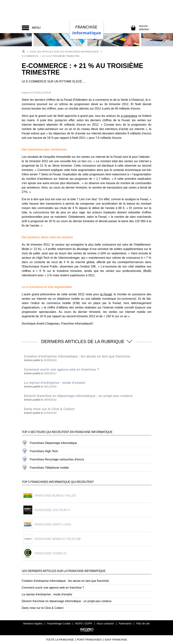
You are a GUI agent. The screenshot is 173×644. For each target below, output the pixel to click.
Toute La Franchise (60, 640)
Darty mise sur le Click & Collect (43, 608)
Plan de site (143, 624)
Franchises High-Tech (44, 451)
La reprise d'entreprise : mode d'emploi (47, 594)
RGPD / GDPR (84, 624)
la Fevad (106, 294)
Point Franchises (89, 640)
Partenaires (125, 624)
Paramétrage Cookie (59, 624)
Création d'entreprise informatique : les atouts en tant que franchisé (65, 581)
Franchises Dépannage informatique (53, 443)
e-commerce (129, 116)
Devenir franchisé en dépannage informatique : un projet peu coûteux (67, 601)
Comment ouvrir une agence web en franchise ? (53, 588)
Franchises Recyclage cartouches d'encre (57, 459)
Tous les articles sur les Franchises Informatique (64, 52)
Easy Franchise (116, 640)
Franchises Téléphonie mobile (49, 468)
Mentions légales (33, 624)
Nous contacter (105, 624)
